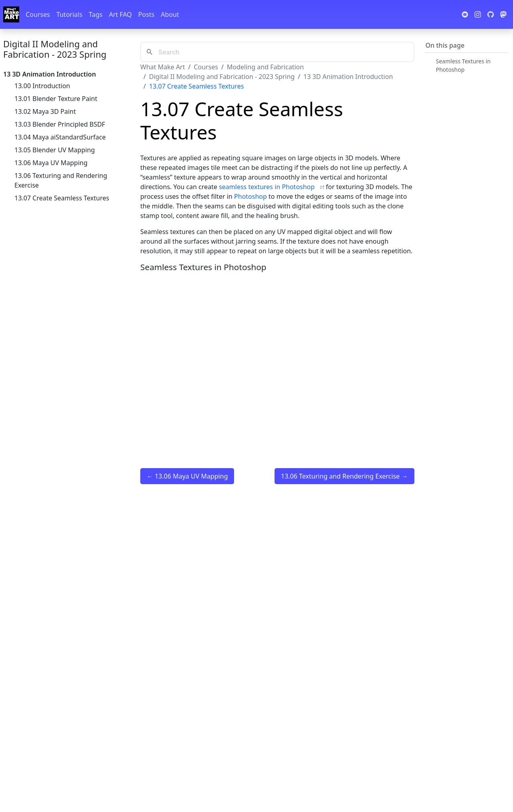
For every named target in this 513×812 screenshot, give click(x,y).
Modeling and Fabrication (265, 67)
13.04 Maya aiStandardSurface (60, 137)
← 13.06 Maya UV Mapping (187, 476)
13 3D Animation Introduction (348, 77)
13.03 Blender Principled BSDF (60, 124)
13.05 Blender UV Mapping (55, 150)
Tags (96, 14)
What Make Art (163, 67)
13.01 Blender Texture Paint (56, 99)
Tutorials (70, 14)
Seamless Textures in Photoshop (464, 65)
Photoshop (250, 196)
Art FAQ (120, 14)
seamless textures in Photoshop (272, 187)
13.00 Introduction (42, 86)
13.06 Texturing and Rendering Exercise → (344, 476)
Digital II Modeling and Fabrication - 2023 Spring (55, 49)
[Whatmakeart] (11, 14)
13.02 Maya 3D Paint (45, 111)
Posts (146, 14)
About (170, 14)
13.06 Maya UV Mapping (51, 163)
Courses (38, 14)
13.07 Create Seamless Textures (62, 198)
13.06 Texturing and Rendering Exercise (61, 180)
